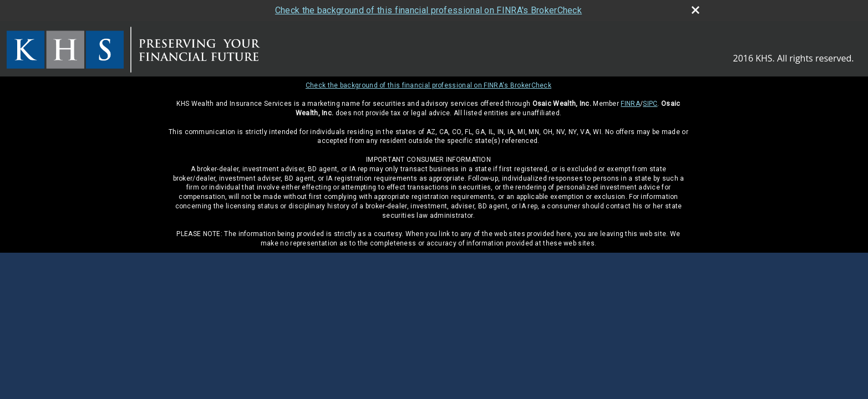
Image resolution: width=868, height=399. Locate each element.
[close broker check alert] (696, 10)
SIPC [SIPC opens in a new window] (650, 104)
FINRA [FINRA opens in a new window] (630, 104)
